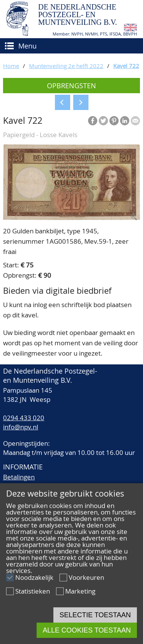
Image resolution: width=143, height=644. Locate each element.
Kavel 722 (126, 66)
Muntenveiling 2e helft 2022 (66, 66)
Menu (27, 46)
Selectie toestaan (95, 615)
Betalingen (19, 477)
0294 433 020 (24, 418)
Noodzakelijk (34, 577)
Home (11, 66)
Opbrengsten (71, 86)
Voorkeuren (86, 577)
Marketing (80, 591)
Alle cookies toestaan (87, 630)
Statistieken (33, 591)
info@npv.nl (21, 427)
